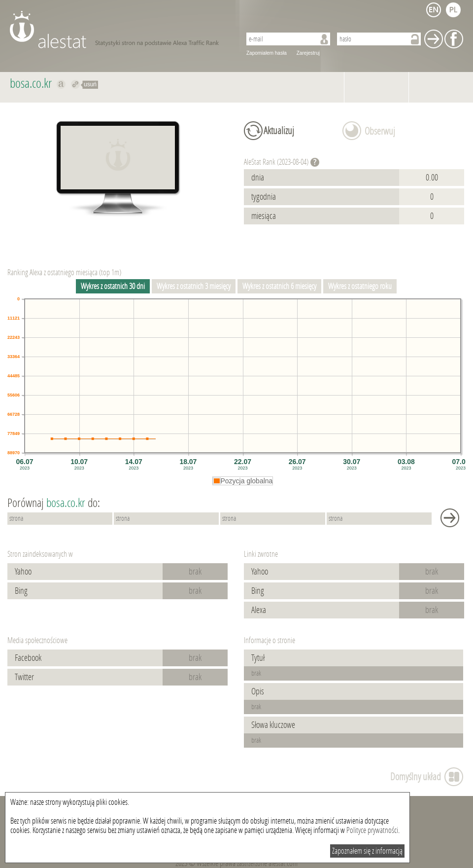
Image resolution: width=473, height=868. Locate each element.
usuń (90, 84)
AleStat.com (119, 30)
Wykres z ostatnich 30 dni (113, 286)
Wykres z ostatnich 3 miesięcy (194, 286)
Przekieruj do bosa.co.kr (76, 84)
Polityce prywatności (372, 830)
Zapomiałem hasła (267, 53)
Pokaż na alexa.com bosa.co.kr (61, 84)
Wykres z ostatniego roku (360, 286)
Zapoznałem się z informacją (367, 851)
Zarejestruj (308, 53)
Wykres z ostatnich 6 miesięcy (279, 286)
